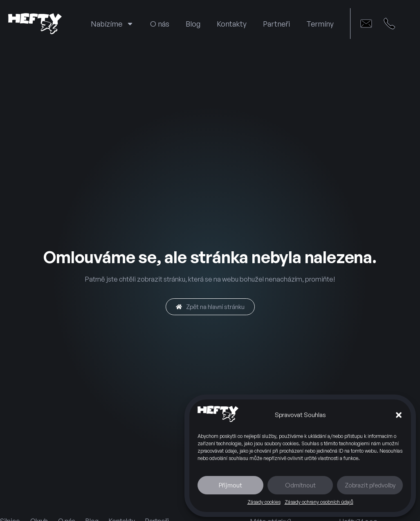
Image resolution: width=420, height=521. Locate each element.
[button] (399, 415)
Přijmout (230, 485)
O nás (160, 24)
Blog (193, 24)
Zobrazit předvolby (370, 485)
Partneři (276, 24)
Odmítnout (300, 485)
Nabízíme (112, 24)
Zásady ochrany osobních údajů (319, 502)
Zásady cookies (264, 502)
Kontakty (232, 24)
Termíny (320, 24)
